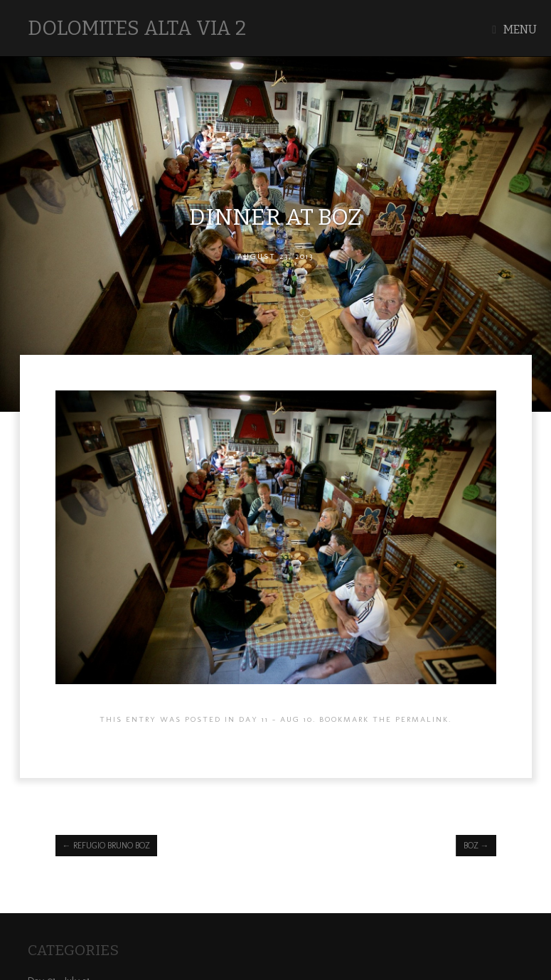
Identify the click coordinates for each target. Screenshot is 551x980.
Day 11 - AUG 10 (276, 719)
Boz (476, 846)
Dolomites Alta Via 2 (137, 28)
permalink (422, 719)
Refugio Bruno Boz (106, 846)
